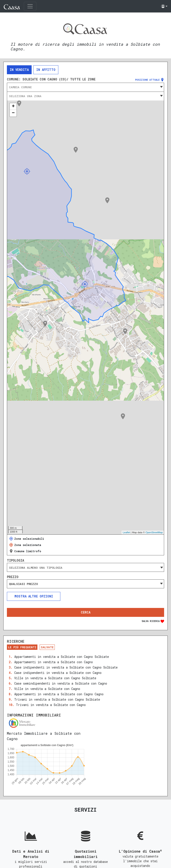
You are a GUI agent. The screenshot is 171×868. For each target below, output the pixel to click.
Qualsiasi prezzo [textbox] (23, 584)
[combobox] (85, 87)
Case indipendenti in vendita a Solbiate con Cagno (58, 673)
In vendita (19, 70)
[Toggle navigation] (30, 6)
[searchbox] (85, 568)
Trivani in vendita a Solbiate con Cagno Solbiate (57, 699)
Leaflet (126, 532)
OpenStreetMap (154, 532)
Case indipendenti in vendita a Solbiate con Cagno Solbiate (66, 667)
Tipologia (15, 560)
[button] (164, 6)
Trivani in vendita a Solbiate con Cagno (51, 705)
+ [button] (13, 107)
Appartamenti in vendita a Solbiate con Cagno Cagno (59, 694)
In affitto (46, 70)
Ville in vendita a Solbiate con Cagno (47, 689)
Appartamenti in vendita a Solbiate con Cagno (54, 662)
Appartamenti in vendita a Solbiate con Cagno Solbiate (62, 657)
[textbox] (85, 87)
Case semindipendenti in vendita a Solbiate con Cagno (61, 683)
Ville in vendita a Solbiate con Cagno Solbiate (55, 678)
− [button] (13, 113)
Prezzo (13, 577)
